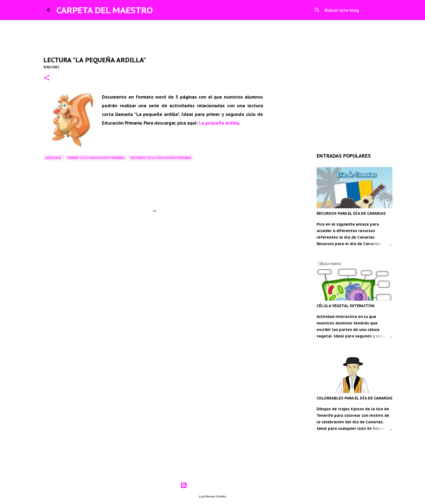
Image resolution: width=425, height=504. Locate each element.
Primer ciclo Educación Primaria (96, 158)
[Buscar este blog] (351, 10)
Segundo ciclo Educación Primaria (161, 158)
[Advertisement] (153, 274)
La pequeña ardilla (219, 123)
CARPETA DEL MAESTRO (105, 10)
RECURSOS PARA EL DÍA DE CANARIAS (351, 213)
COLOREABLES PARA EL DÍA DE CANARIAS (355, 398)
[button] (47, 78)
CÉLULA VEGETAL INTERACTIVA (346, 306)
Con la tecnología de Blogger (213, 485)
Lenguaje (53, 158)
